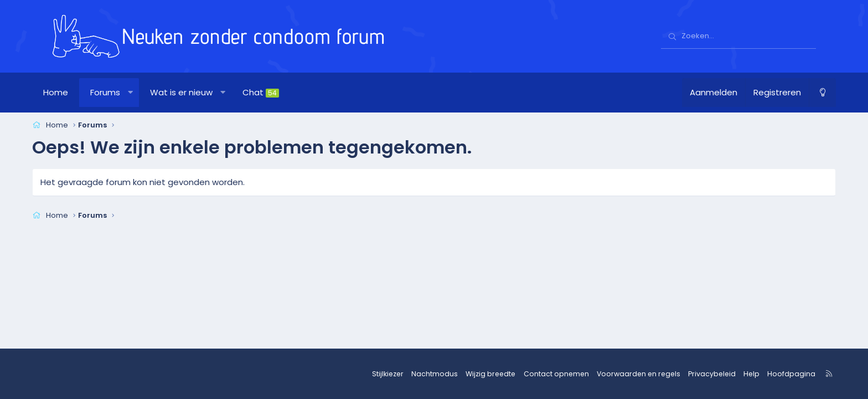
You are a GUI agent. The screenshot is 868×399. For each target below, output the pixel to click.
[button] (150, 93)
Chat (281, 92)
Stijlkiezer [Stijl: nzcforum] (384, 374)
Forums (125, 92)
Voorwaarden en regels (624, 374)
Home (76, 92)
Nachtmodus (430, 374)
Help (731, 374)
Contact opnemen (546, 374)
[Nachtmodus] (803, 93)
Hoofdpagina (769, 374)
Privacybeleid (694, 374)
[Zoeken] (738, 37)
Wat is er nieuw (201, 92)
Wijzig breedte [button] (484, 374)
